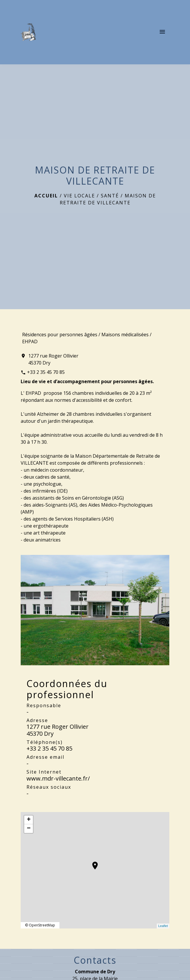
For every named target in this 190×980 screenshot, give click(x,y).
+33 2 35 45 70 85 (46, 372)
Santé (110, 196)
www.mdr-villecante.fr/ (58, 778)
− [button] (29, 829)
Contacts (95, 960)
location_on (92, 863)
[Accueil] (28, 32)
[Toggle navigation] (162, 32)
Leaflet (163, 926)
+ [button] (29, 820)
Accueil (46, 196)
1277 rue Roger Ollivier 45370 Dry (53, 359)
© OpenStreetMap (40, 925)
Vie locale (79, 196)
